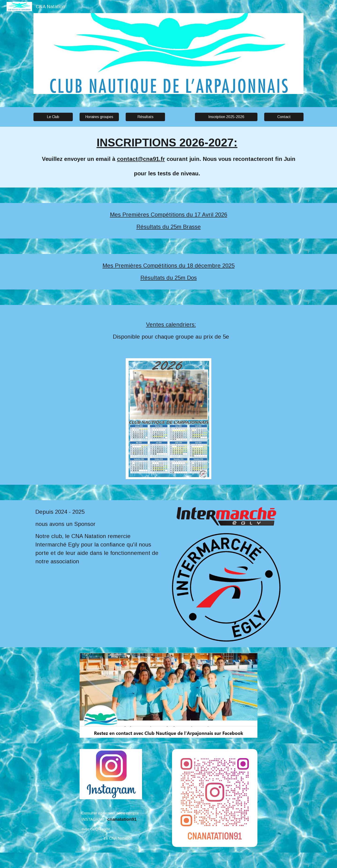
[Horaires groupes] (99, 117)
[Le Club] (53, 117)
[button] (331, 7)
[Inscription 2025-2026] (226, 117)
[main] (168, 157)
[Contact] (284, 117)
